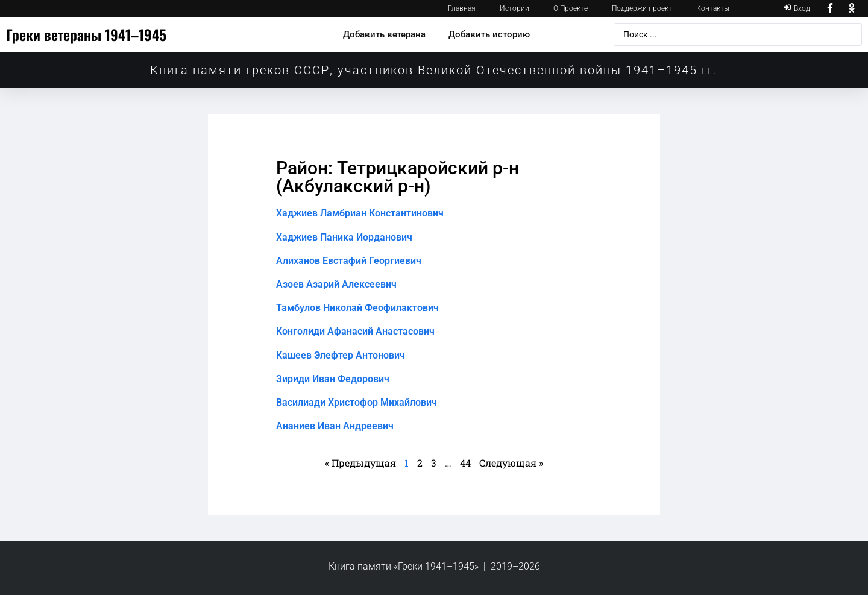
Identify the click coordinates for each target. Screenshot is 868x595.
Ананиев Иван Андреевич (335, 426)
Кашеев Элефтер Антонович (341, 355)
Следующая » (511, 463)
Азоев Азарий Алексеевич (336, 284)
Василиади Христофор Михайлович (357, 402)
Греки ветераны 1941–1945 (86, 34)
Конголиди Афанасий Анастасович (355, 331)
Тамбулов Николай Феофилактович (357, 308)
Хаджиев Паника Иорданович (344, 237)
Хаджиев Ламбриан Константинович (360, 213)
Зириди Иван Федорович (333, 379)
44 (465, 463)
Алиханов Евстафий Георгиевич (349, 261)
